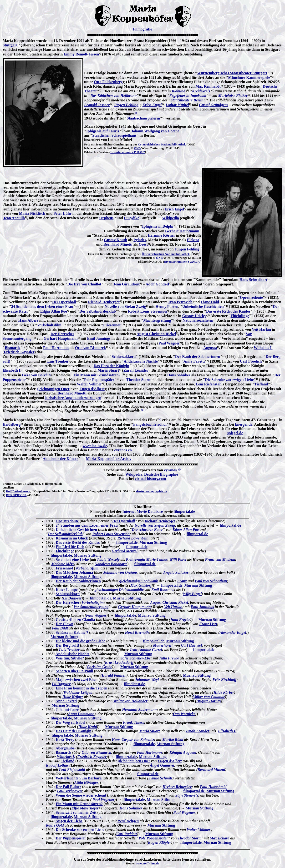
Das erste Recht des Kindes (228, 311)
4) (4, 495)
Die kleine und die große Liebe (81, 641)
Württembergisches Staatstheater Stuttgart (232, 73)
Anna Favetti (194, 361)
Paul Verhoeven (69, 791)
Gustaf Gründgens (214, 105)
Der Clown (65, 624)
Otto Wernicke (184, 714)
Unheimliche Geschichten (203, 307)
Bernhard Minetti (118, 244)
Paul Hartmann (56, 348)
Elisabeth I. (12, 370)
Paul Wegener (103, 800)
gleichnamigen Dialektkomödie (119, 590)
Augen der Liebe (69, 821)
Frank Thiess (133, 722)
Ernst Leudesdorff (119, 662)
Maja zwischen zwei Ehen (77, 680)
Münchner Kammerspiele (249, 77)
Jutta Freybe (180, 620)
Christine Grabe (99, 667)
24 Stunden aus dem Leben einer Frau (42, 307)
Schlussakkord (124, 357)
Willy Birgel (192, 594)
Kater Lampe (67, 590)
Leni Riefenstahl (209, 384)
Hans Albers (29, 320)
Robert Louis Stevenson (147, 311)
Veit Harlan (261, 329)
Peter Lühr (62, 213)
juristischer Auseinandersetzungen (73, 398)
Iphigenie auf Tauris (103, 131)
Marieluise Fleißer (232, 96)
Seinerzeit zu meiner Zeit (76, 812)
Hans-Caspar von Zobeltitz (133, 740)
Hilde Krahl (88, 727)
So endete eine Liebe (72, 560)
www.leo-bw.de (95, 446)
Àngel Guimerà (162, 765)
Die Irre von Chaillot (84, 284)
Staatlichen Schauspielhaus (114, 135)
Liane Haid (210, 302)
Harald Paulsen (114, 675)
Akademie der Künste (60, 459)
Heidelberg (12, 424)
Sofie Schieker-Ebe (135, 658)
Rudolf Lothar (57, 765)
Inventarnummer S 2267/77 (182, 262)
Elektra (193, 240)
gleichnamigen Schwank (139, 581)
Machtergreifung (157, 320)
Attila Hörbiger (86, 782)
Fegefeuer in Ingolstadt (188, 96)
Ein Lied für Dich (70, 547)
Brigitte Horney (209, 701)
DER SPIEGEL (16, 495)
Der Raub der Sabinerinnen (198, 357)
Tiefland (261, 384)
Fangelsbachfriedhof (150, 424)
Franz (182, 581)
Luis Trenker (58, 361)
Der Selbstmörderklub (98, 311)
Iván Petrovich (181, 302)
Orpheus (107, 218)
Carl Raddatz (127, 834)
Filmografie (142, 29)
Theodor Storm (139, 380)
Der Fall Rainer (69, 787)
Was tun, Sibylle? (70, 658)
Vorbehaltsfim (92, 602)
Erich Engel (152, 105)
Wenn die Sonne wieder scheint (81, 795)
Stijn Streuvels (187, 795)
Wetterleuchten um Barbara (79, 778)
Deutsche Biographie (161, 474)
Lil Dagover (72, 598)
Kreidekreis (201, 91)
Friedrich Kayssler (19, 352)
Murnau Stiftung (153, 542)
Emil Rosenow (163, 590)
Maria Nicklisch (32, 213)
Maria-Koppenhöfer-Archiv (109, 459)
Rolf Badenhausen (18, 491)
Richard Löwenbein (133, 538)
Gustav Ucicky (194, 316)
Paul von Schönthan (211, 581)
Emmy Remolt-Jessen (81, 54)
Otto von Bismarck (90, 348)
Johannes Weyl (147, 680)
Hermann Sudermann (139, 710)
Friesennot (112, 325)
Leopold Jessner (97, 105)
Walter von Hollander (130, 701)
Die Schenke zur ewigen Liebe (229, 380)
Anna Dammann (81, 714)
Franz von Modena (220, 560)
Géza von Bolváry (36, 375)
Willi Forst (178, 560)
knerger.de (244, 424)
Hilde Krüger (73, 697)
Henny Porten (167, 307)
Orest (143, 244)
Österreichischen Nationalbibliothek (162, 144)
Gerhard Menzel (125, 551)
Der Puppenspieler (71, 838)
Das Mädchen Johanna (74, 572)
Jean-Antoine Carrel (146, 650)
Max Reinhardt (208, 86)
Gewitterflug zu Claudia (75, 620)
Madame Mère (63, 564)
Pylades (140, 240)
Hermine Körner (161, 235)
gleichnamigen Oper (53, 389)
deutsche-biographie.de (151, 491)
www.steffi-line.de (147, 863)
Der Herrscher (62, 334)
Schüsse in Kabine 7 (72, 632)
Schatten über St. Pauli (74, 671)
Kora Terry (65, 740)
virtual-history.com (150, 479)
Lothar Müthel (177, 105)
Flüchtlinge (240, 316)
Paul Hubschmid (213, 787)
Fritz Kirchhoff (225, 680)
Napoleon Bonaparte (111, 564)
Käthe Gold (55, 825)
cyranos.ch (123, 450)
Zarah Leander (136, 370)
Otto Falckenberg (108, 82)
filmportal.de (184, 511)
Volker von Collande (209, 697)
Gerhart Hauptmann (182, 231)
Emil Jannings (99, 338)
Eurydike (132, 218)
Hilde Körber (224, 692)
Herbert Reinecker (177, 787)
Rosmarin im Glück (72, 538)
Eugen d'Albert (92, 389)
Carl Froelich (251, 361)
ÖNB (137, 148)
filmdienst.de (134, 684)
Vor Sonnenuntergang (91, 607)
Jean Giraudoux (127, 284)
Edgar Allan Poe (54, 311)
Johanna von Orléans (120, 572)
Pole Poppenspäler (99, 380)
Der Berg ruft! (67, 645)
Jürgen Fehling (126, 105)
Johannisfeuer (67, 710)
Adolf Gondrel (157, 284)
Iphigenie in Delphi (158, 226)
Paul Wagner (169, 343)
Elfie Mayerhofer (85, 808)
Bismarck (13, 348)
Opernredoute (252, 297)
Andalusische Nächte (141, 361)
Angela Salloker (176, 572)
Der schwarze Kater (147, 530)
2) (4, 491)
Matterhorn (162, 645)
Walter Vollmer (89, 384)
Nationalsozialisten (198, 320)
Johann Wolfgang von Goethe (155, 131)
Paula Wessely (108, 560)
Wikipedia (170, 218)
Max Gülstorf (141, 585)
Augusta (210, 348)
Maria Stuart (108, 370)
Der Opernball (64, 302)
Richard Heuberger (104, 302)
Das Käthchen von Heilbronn (113, 96)
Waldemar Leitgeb (78, 692)
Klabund (179, 91)
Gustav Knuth (115, 240)
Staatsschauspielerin (143, 118)
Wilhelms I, (66, 757)
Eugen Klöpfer (160, 842)
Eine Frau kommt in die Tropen (81, 688)
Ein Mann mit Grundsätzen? (97, 375)
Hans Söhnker (179, 375)
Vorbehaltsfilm (49, 325)
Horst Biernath (137, 632)
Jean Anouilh (14, 218)
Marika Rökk (173, 740)
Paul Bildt (60, 628)
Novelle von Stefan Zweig (125, 307)
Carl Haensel (192, 645)
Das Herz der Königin (111, 366)
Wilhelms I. (263, 348)
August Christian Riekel (156, 334)
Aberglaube (65, 748)
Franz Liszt (208, 624)
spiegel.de (235, 433)
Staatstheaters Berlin (187, 100)
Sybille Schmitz (160, 778)
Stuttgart (10, 45)
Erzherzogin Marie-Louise (147, 560)
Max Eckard (219, 838)
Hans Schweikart (253, 280)
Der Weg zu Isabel (71, 722)
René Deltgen (128, 821)
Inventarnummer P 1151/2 (128, 152)
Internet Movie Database (142, 511)
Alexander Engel (233, 632)
